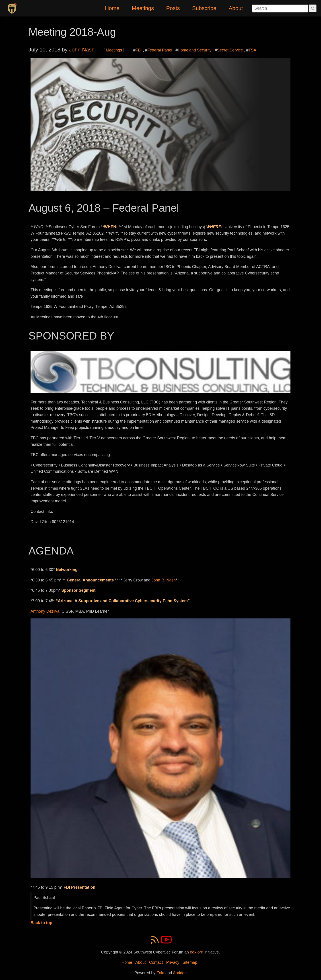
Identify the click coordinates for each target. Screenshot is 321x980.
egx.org (197, 952)
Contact (156, 962)
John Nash (82, 50)
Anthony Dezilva (45, 611)
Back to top (41, 923)
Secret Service (230, 50)
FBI (139, 50)
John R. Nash (164, 580)
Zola (160, 973)
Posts (173, 8)
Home (112, 8)
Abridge (180, 973)
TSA (252, 50)
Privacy (173, 962)
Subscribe (204, 8)
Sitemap (190, 962)
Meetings (143, 8)
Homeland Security (194, 50)
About (236, 8)
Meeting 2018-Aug (72, 32)
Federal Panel (160, 50)
